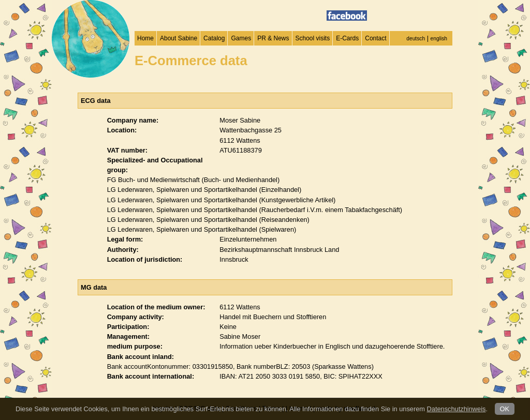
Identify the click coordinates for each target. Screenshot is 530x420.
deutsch (416, 39)
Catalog (214, 38)
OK (505, 409)
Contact (376, 38)
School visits (313, 38)
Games (241, 38)
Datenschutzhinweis (457, 409)
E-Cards (347, 38)
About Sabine (179, 38)
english (439, 39)
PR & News (273, 38)
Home (145, 38)
